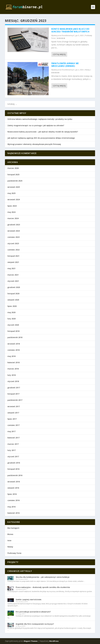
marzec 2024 (13, 218)
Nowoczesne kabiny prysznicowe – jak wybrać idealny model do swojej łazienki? (43, 132)
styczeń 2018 (13, 381)
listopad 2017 (13, 394)
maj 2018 (11, 356)
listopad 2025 (13, 175)
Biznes (10, 534)
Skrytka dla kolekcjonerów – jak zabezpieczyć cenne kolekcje (43, 577)
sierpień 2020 (13, 300)
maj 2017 (11, 431)
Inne (9, 540)
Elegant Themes (31, 641)
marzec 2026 (13, 168)
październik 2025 (15, 181)
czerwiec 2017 (13, 425)
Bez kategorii (13, 528)
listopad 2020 (13, 294)
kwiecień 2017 (13, 438)
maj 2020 (11, 312)
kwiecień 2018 (13, 362)
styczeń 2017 (13, 456)
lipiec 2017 (12, 419)
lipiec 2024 (12, 206)
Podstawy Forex (14, 553)
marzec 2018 (13, 369)
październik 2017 (15, 400)
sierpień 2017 (13, 413)
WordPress (54, 641)
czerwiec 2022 (13, 250)
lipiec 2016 (12, 494)
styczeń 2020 (13, 325)
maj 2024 (11, 212)
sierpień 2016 (13, 488)
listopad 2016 (13, 469)
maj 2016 (11, 507)
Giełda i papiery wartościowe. (29, 599)
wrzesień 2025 (14, 187)
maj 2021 (11, 268)
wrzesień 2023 (14, 231)
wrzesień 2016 (14, 482)
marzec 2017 (13, 444)
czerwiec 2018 (13, 350)
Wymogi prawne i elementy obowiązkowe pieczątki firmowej (34, 144)
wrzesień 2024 (14, 199)
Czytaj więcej (59, 54)
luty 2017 (12, 450)
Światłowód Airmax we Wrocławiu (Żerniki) (65, 65)
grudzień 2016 (14, 463)
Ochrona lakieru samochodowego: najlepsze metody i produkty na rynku (40, 119)
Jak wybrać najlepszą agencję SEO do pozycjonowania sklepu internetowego (41, 138)
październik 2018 (15, 337)
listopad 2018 (13, 331)
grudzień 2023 (14, 225)
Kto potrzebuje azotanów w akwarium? (33, 612)
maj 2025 (11, 193)
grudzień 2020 (14, 287)
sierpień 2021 (13, 262)
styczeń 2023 (13, 243)
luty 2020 (12, 319)
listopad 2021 (13, 256)
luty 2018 (12, 375)
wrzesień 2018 (14, 344)
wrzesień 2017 (14, 406)
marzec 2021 (13, 275)
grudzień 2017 (14, 388)
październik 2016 (15, 475)
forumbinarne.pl (68, 35)
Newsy (87, 70)
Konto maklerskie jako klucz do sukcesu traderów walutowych (70, 30)
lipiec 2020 (12, 306)
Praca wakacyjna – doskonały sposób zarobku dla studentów (43, 587)
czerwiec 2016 (13, 500)
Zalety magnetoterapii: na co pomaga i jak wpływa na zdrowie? (36, 125)
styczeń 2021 (13, 281)
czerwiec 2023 (13, 237)
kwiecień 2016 (13, 513)
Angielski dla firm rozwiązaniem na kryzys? (35, 624)
